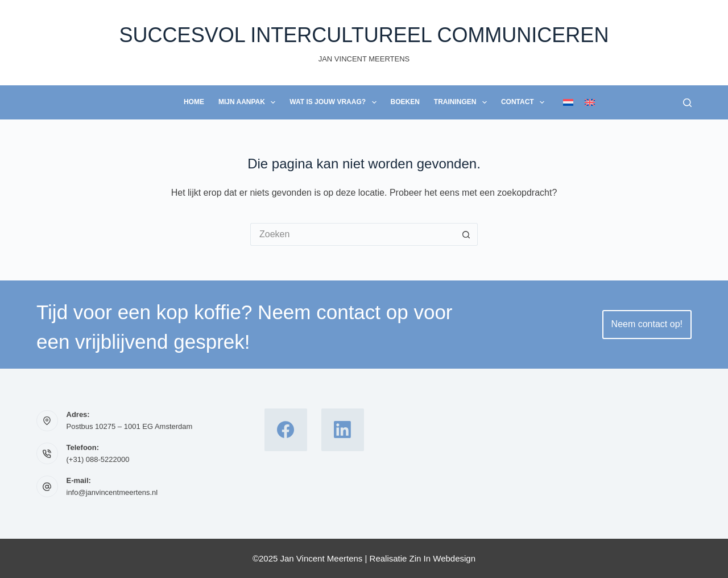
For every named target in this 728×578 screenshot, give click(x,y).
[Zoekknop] (466, 234)
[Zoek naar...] (353, 234)
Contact (525, 102)
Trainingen (463, 102)
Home (194, 102)
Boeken (405, 102)
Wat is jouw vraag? (335, 102)
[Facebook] (286, 430)
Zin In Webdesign (442, 558)
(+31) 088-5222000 (98, 459)
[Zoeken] (687, 103)
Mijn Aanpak (249, 102)
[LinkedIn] (343, 430)
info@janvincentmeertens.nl (112, 492)
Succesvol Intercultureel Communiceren (364, 35)
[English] (590, 102)
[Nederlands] (568, 102)
